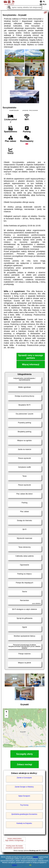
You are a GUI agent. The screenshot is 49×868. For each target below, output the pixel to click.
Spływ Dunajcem (24, 796)
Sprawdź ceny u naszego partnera (31, 357)
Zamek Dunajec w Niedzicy (24, 787)
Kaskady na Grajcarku (24, 823)
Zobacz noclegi (25, 764)
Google (36, 857)
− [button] (6, 716)
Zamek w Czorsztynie (24, 778)
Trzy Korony (24, 805)
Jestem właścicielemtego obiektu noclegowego (14, 839)
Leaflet (31, 746)
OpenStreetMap (41, 746)
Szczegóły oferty (24, 754)
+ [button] (6, 712)
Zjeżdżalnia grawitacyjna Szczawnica (24, 814)
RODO (15, 865)
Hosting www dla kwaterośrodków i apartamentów (14, 847)
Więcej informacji (31, 364)
